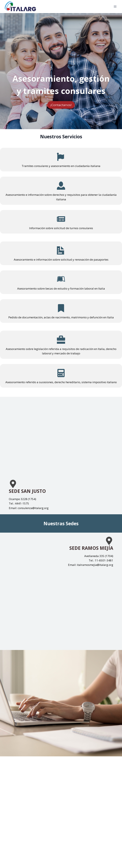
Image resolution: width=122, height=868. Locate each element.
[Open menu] (115, 6)
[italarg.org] (20, 7)
